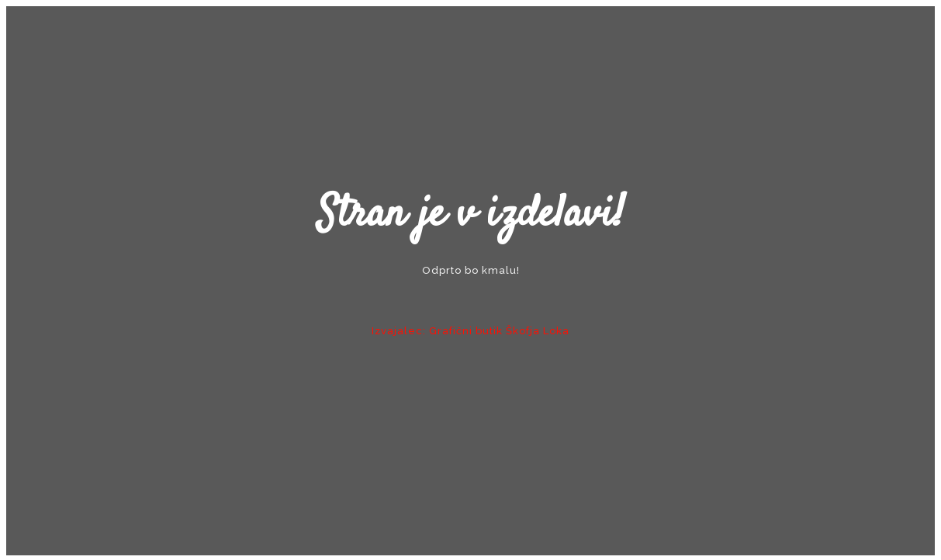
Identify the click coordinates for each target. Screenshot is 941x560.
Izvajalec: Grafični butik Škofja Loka (470, 331)
